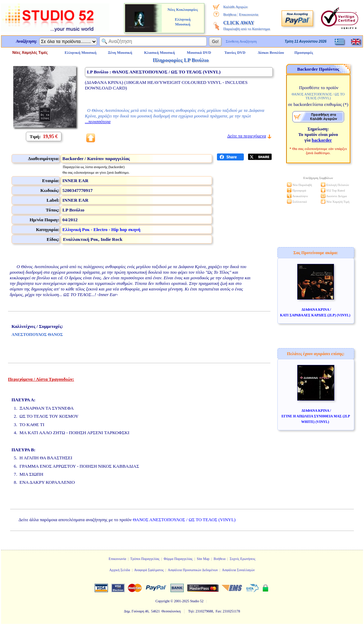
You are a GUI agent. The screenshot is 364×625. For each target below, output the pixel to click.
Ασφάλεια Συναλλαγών (238, 570)
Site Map (203, 559)
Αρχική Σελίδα (120, 570)
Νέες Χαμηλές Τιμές (30, 52)
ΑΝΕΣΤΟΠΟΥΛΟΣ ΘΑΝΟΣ (37, 335)
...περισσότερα (98, 121)
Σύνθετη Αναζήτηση (241, 41)
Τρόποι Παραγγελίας (145, 559)
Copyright (163, 601)
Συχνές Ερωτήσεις (242, 559)
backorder (322, 140)
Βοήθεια (230, 14)
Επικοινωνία (249, 14)
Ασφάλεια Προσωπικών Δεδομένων (193, 570)
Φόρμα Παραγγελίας (178, 559)
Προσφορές (304, 52)
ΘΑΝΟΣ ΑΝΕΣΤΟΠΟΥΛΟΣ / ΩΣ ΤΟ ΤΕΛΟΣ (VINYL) (184, 520)
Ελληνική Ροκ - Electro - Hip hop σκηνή (101, 229)
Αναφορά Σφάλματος (149, 570)
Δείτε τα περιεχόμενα (246, 136)
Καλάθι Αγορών (235, 7)
